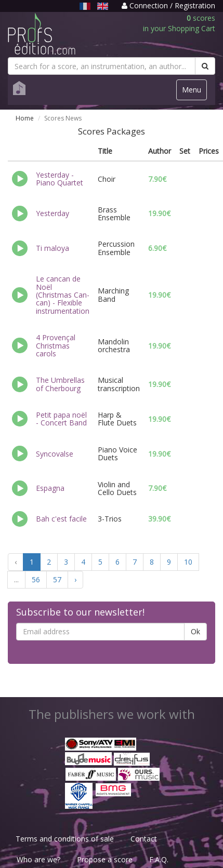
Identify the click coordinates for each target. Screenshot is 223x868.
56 (36, 579)
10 (188, 562)
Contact (144, 839)
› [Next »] (75, 579)
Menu (194, 92)
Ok (195, 631)
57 (57, 579)
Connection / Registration (168, 5)
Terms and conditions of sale (65, 839)
